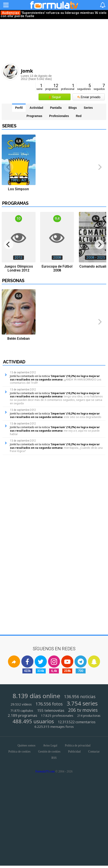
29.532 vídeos (21, 704)
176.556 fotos (49, 704)
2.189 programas (22, 715)
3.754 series (82, 704)
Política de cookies (20, 752)
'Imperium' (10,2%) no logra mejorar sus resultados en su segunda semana (55, 378)
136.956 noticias (80, 697)
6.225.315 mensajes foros (54, 727)
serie (39, 87)
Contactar (94, 752)
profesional (68, 87)
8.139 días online (36, 696)
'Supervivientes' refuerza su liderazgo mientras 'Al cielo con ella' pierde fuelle (54, 15)
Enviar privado (91, 97)
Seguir (57, 97)
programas (52, 87)
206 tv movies (83, 710)
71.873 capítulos (22, 711)
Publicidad (74, 752)
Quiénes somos (27, 746)
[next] (99, 167)
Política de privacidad (78, 746)
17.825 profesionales (57, 716)
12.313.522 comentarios (77, 722)
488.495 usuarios (33, 721)
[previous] (9, 167)
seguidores (84, 87)
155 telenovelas (51, 710)
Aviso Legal (50, 746)
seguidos (99, 87)
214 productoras (89, 716)
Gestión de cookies (49, 752)
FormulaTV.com (45, 772)
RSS (54, 758)
